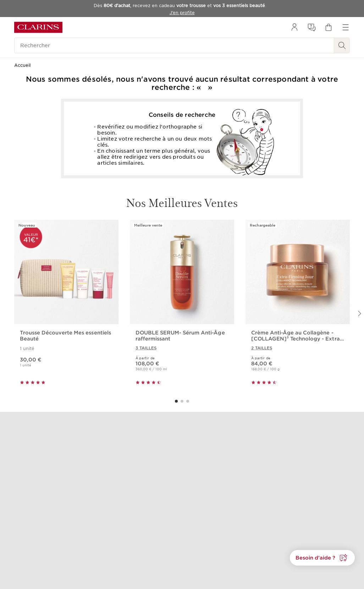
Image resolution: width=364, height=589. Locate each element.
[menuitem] (294, 27)
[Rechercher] (174, 45)
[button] (322, 558)
